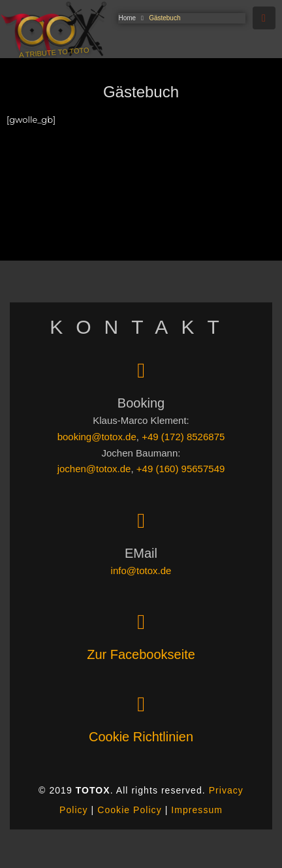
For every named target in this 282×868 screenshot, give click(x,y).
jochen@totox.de (94, 469)
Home (127, 18)
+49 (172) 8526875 (183, 437)
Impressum (197, 810)
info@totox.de (141, 571)
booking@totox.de (97, 437)
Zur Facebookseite (141, 654)
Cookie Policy (129, 810)
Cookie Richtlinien (141, 737)
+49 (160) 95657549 (181, 469)
